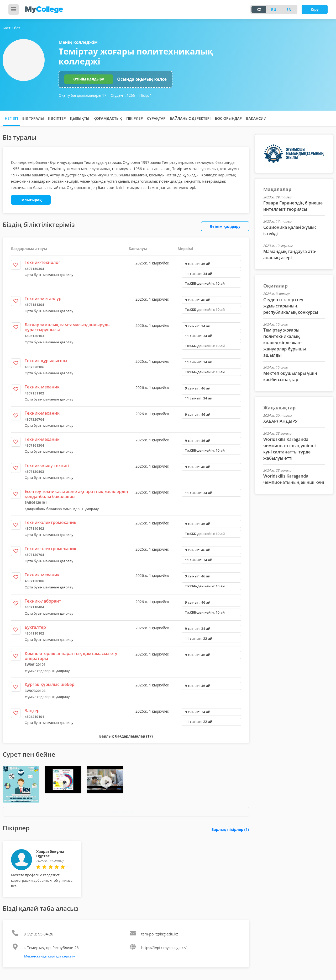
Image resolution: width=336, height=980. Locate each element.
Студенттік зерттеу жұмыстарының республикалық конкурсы (291, 306)
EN (289, 10)
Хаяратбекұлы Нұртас (50, 854)
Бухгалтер (35, 627)
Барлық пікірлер (230, 829)
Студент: (123, 95)
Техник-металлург (44, 299)
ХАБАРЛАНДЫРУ (280, 421)
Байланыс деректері (190, 118)
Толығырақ (31, 200)
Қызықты (80, 118)
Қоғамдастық (108, 118)
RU (274, 10)
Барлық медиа (125, 811)
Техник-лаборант (43, 601)
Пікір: (145, 95)
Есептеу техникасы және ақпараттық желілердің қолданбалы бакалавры (77, 494)
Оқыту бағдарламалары (82, 95)
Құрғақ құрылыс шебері (50, 684)
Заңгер (32, 711)
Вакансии (256, 118)
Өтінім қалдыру (89, 79)
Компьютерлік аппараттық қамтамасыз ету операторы (71, 656)
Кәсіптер (57, 118)
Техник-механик (42, 387)
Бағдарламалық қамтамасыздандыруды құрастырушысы (68, 327)
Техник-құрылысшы (46, 361)
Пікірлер (135, 118)
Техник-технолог (43, 262)
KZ (259, 10)
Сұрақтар (156, 118)
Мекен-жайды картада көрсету (49, 956)
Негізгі (11, 118)
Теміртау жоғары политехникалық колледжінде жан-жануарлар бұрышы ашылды (285, 343)
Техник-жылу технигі (47, 465)
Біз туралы (33, 118)
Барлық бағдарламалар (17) (126, 736)
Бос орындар (228, 118)
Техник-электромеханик (51, 522)
